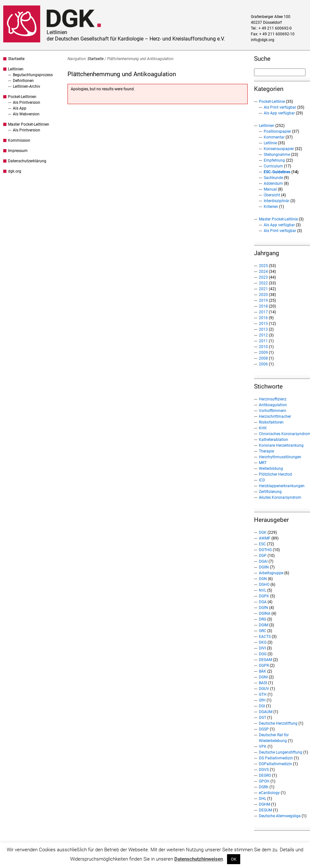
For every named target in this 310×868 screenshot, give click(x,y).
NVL (263, 590)
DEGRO (265, 775)
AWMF (265, 538)
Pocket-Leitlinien (22, 97)
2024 (263, 272)
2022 (263, 283)
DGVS (264, 770)
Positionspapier (277, 131)
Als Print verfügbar (280, 107)
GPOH (264, 781)
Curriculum (273, 166)
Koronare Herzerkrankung (281, 445)
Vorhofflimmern (273, 411)
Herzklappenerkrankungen (282, 486)
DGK (263, 532)
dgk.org (15, 171)
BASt (263, 683)
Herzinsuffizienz (273, 399)
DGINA (265, 613)
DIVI (262, 648)
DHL (263, 799)
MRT (263, 463)
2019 (263, 300)
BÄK (263, 671)
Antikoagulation (273, 405)
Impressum (18, 151)
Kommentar (274, 137)
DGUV (264, 689)
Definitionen (23, 81)
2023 (263, 277)
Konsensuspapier (279, 149)
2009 (263, 353)
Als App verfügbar (279, 113)
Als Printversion (27, 103)
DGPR (264, 666)
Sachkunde (273, 178)
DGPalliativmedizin (275, 764)
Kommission (19, 140)
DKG (263, 642)
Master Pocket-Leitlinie (278, 219)
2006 (263, 364)
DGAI (263, 561)
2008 (263, 358)
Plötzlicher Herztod (275, 474)
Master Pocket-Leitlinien (29, 124)
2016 (263, 318)
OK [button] (234, 859)
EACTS (265, 637)
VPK (263, 747)
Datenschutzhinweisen (199, 859)
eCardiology (269, 793)
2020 (263, 295)
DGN (263, 579)
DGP (263, 556)
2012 (263, 335)
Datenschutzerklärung (27, 161)
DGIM (264, 625)
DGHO (264, 585)
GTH (263, 694)
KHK (263, 428)
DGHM (264, 804)
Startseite (16, 59)
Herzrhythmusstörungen (280, 457)
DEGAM (265, 660)
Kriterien (271, 207)
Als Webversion (26, 114)
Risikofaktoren (271, 422)
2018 (263, 306)
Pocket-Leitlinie (272, 102)
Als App (20, 108)
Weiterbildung (271, 469)
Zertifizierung (270, 492)
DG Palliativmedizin (276, 758)
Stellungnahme (277, 155)
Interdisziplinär (277, 201)
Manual (270, 189)
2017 (263, 312)
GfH (262, 700)
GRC (263, 631)
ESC (262, 544)
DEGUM (265, 810)
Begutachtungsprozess (33, 75)
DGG (263, 654)
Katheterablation (274, 440)
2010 (263, 347)
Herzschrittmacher (275, 416)
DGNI (263, 677)
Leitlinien (16, 69)
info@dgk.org (263, 40)
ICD (262, 480)
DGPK (264, 596)
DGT (263, 718)
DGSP (264, 729)
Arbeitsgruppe (271, 573)
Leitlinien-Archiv (27, 86)
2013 (263, 329)
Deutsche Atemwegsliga (280, 816)
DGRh (264, 787)
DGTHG (265, 550)
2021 (263, 289)
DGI (262, 706)
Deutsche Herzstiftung (278, 723)
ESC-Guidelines (277, 172)
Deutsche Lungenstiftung (281, 752)
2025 (263, 266)
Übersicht (272, 195)
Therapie (266, 451)
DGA (263, 602)
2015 (263, 324)
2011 (263, 341)
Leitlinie (270, 143)
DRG (263, 619)
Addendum (273, 183)
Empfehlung (274, 160)
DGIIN (264, 567)
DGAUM (266, 712)
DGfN (264, 608)
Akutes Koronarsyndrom (280, 497)
